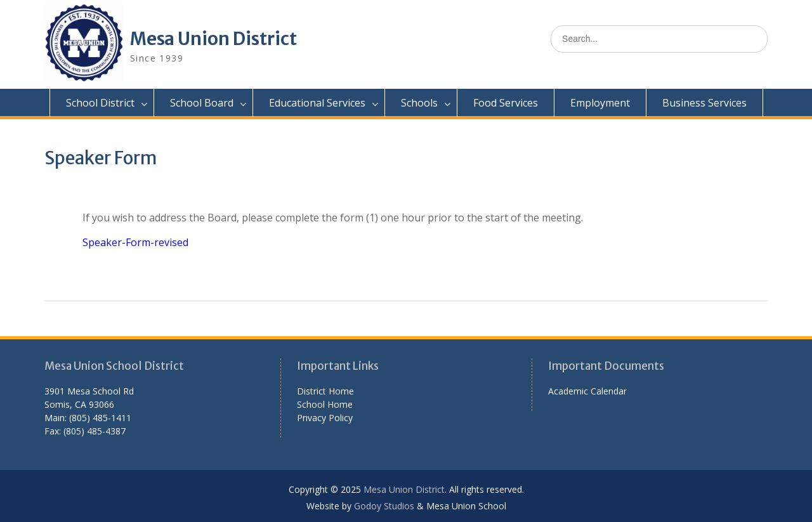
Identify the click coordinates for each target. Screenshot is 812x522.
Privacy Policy (325, 418)
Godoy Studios (384, 506)
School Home (325, 404)
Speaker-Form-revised (135, 242)
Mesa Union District (213, 39)
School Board (202, 103)
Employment (600, 103)
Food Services (506, 103)
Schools (419, 103)
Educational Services (317, 103)
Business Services (704, 103)
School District (100, 103)
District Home (325, 391)
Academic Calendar (587, 391)
